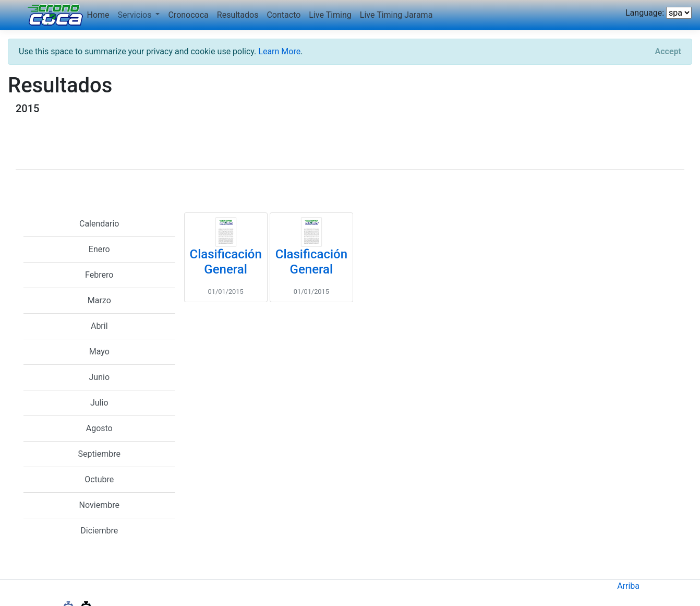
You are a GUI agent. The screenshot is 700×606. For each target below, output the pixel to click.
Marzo (99, 300)
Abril (99, 326)
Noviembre (99, 505)
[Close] (668, 52)
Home (98, 15)
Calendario (99, 224)
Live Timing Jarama (396, 15)
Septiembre (99, 454)
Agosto (99, 428)
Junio (100, 377)
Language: (645, 13)
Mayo (99, 352)
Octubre (99, 479)
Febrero (99, 275)
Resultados (238, 15)
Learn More (279, 51)
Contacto (283, 15)
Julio (99, 403)
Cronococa (188, 15)
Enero (99, 249)
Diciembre (99, 531)
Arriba (628, 586)
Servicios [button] (136, 15)
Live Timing (330, 15)
